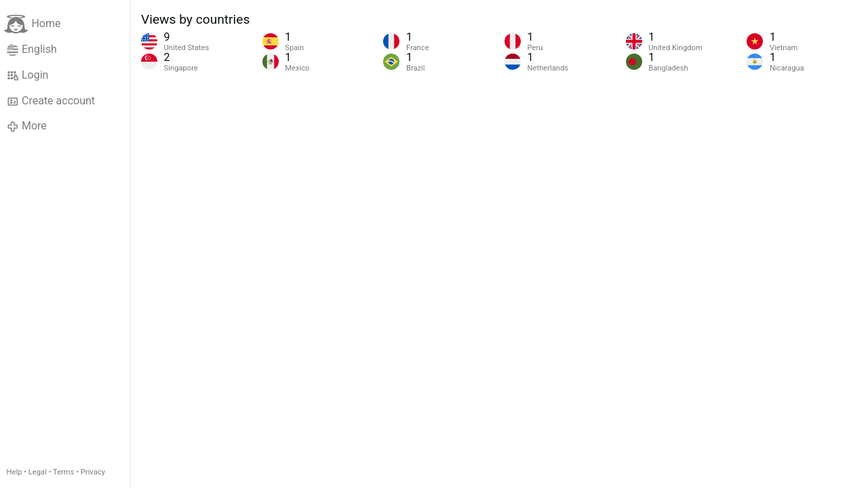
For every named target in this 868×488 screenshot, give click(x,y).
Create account (51, 101)
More (27, 126)
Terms (63, 472)
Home (32, 24)
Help (15, 472)
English (32, 49)
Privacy (93, 472)
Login (28, 75)
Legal (38, 472)
